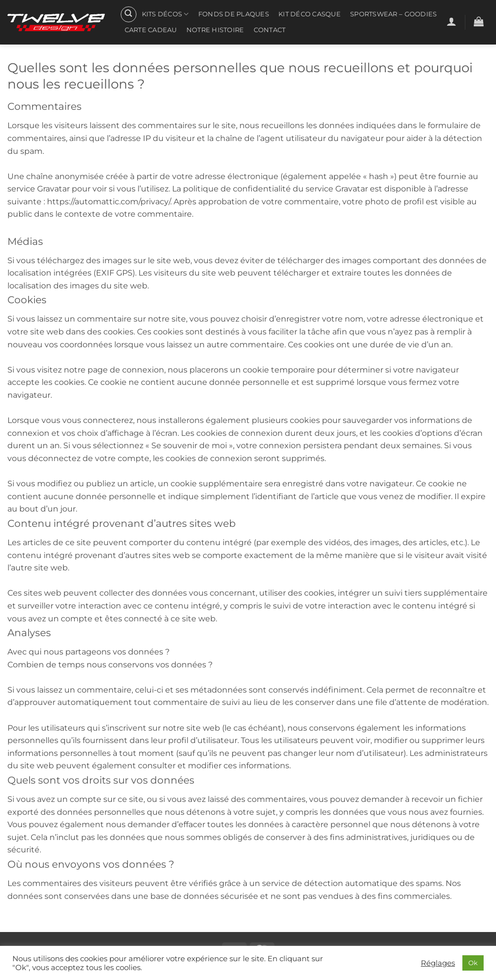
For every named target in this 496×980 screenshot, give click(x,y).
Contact (270, 30)
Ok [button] (473, 963)
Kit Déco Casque (310, 14)
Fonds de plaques (234, 14)
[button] (451, 21)
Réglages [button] (438, 963)
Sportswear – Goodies (393, 14)
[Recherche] (129, 14)
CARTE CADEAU (151, 30)
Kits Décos (165, 14)
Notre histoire (215, 30)
